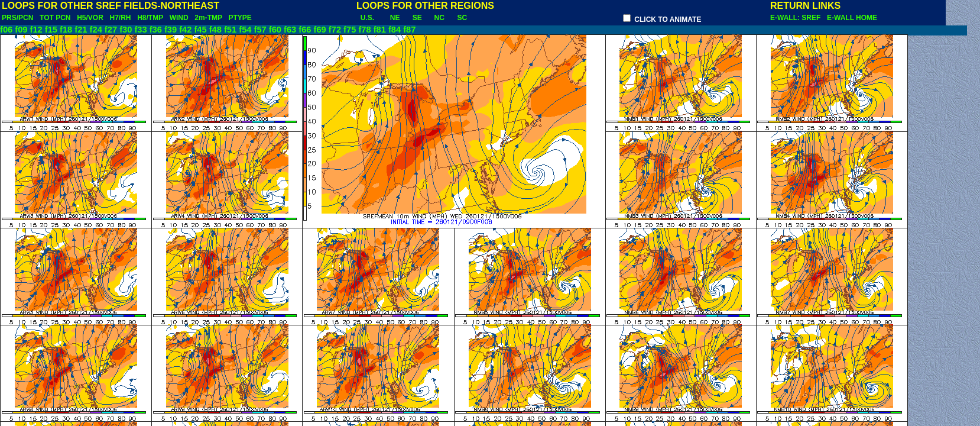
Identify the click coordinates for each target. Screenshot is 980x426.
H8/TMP (150, 18)
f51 (230, 30)
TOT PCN (55, 18)
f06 (6, 30)
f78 (364, 30)
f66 (305, 30)
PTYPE (240, 18)
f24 (96, 30)
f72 (335, 30)
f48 (215, 30)
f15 (51, 30)
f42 (185, 30)
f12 (36, 30)
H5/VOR (90, 18)
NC (439, 18)
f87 (409, 30)
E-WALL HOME (852, 18)
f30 (126, 30)
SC (462, 18)
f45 (200, 30)
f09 (21, 30)
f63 (290, 30)
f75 (350, 30)
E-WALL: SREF (797, 18)
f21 (81, 30)
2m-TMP (208, 18)
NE (395, 18)
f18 (66, 30)
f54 (245, 30)
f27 (111, 30)
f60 (275, 30)
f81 (380, 30)
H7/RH (121, 18)
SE (417, 18)
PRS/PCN (17, 18)
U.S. (367, 18)
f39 (171, 30)
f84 (395, 30)
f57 (260, 30)
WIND (179, 18)
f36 (156, 30)
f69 (320, 30)
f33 (140, 30)
